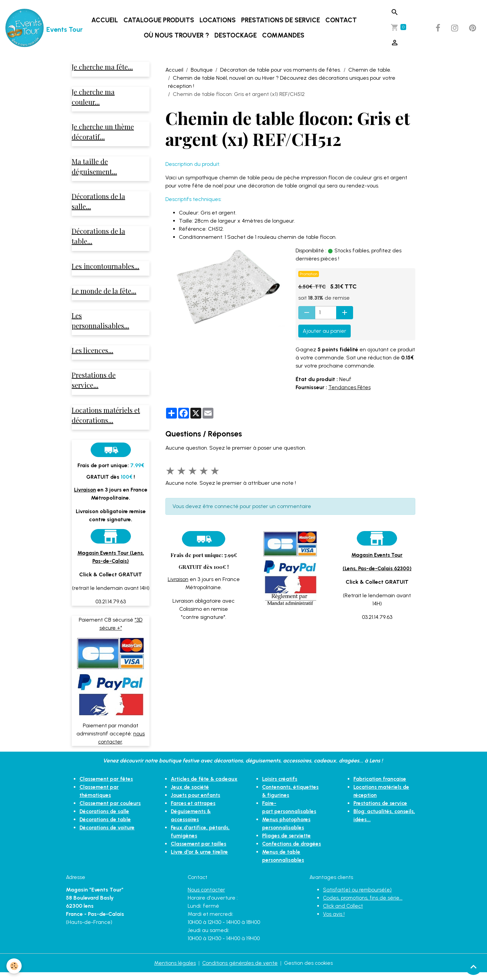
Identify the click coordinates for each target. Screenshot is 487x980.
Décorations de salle (106, 818)
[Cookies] (14, 966)
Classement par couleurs (111, 810)
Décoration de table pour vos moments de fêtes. (281, 70)
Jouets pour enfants (196, 810)
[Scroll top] (473, 966)
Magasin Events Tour (377, 555)
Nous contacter (207, 897)
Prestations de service (281, 20)
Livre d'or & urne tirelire (200, 867)
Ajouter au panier (324, 331)
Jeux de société (191, 802)
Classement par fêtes (107, 786)
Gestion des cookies (309, 970)
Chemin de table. (370, 70)
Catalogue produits (159, 20)
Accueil (105, 20)
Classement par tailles (200, 859)
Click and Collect (344, 913)
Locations (218, 20)
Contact (342, 20)
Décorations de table (107, 826)
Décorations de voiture (109, 835)
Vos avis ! (334, 921)
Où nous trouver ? (177, 35)
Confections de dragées (293, 851)
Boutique (202, 70)
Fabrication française (381, 786)
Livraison (178, 579)
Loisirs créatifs (281, 786)
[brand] (35, 28)
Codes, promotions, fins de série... (364, 905)
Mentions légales (174, 970)
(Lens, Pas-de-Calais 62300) (377, 568)
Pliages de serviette (287, 843)
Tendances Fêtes (350, 387)
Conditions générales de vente (240, 970)
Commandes (284, 35)
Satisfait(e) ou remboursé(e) (358, 897)
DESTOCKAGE (236, 35)
